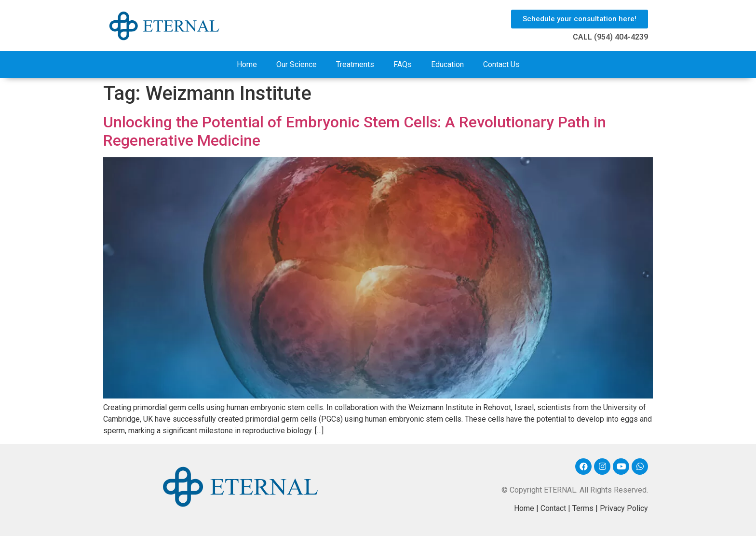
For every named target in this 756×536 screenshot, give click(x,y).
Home (247, 64)
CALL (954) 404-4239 (610, 37)
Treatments (355, 64)
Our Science (297, 64)
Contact (553, 508)
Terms (583, 508)
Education (447, 64)
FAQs (403, 64)
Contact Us (501, 64)
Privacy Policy (624, 508)
